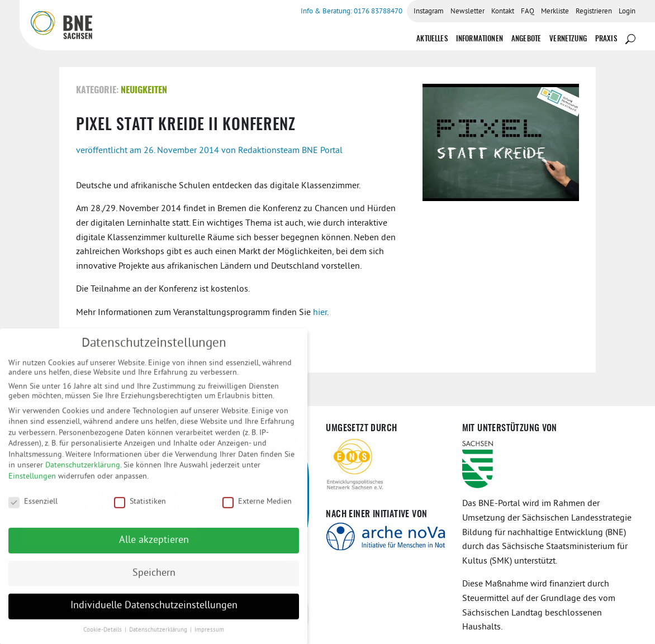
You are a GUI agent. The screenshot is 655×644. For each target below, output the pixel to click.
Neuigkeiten (144, 90)
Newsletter (467, 12)
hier (320, 313)
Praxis (606, 39)
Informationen (480, 39)
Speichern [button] (154, 579)
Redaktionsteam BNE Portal (290, 151)
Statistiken (140, 507)
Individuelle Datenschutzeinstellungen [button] (154, 612)
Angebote (526, 39)
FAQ (528, 12)
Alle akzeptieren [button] (154, 546)
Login (627, 12)
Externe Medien (257, 507)
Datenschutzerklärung (83, 472)
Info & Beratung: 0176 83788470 (352, 12)
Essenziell (33, 507)
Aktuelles (432, 39)
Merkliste (555, 12)
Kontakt (503, 12)
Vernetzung (568, 39)
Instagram (429, 12)
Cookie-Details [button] (103, 636)
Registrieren (594, 12)
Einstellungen (32, 483)
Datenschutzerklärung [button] (159, 636)
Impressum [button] (209, 636)
